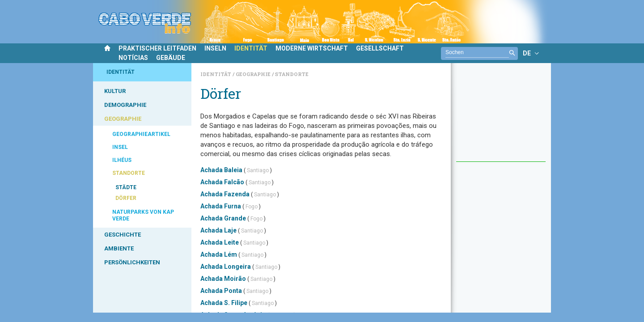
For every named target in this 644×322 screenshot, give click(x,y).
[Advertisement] (501, 117)
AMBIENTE (119, 248)
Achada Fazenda (225, 194)
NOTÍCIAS (133, 58)
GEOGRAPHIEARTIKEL (141, 134)
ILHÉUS (122, 160)
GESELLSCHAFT (380, 48)
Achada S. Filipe (224, 303)
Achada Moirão (223, 279)
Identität (216, 74)
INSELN (215, 48)
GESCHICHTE (123, 235)
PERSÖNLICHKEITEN (132, 262)
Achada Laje (218, 230)
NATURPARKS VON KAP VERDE (143, 215)
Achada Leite (220, 242)
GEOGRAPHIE (123, 119)
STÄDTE (126, 187)
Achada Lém (219, 254)
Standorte (292, 74)
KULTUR (115, 91)
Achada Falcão (222, 182)
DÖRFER (126, 198)
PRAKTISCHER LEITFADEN (157, 48)
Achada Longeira (226, 267)
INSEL (120, 147)
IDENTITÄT (251, 48)
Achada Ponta (221, 291)
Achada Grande (223, 218)
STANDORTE (129, 173)
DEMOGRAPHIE (125, 105)
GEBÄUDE (171, 58)
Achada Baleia (221, 170)
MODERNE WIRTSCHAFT (312, 48)
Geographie (254, 74)
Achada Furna (221, 206)
